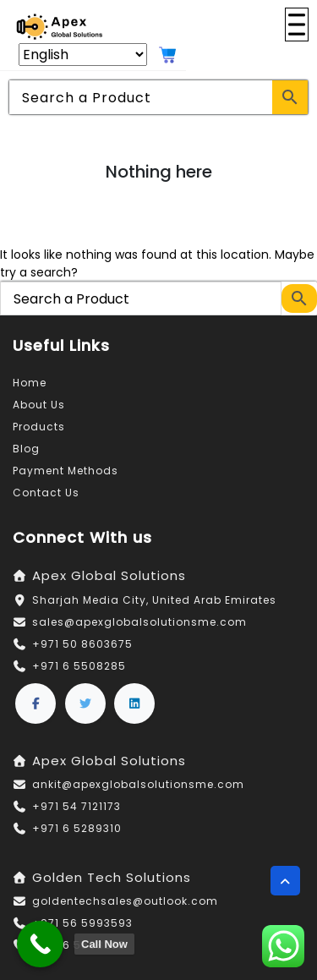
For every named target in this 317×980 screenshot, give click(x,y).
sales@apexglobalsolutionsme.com (139, 622)
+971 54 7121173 (77, 806)
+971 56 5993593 (82, 923)
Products (39, 427)
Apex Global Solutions (109, 575)
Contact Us (46, 493)
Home (30, 383)
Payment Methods (66, 471)
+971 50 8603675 (82, 644)
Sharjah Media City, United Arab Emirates (154, 600)
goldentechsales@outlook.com (125, 901)
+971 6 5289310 (77, 828)
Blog (26, 449)
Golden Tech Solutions (112, 877)
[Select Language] (83, 55)
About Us (39, 405)
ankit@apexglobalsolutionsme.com (138, 784)
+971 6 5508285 (79, 666)
